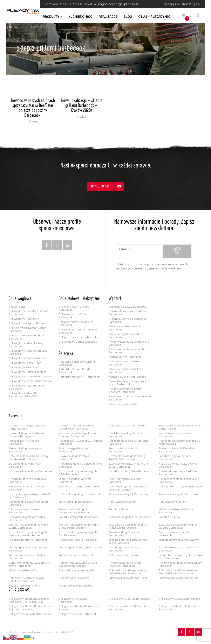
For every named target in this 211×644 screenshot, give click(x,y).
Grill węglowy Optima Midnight (27, 372)
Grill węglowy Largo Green (25, 363)
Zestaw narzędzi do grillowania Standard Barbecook (78, 526)
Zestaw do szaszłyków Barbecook (80, 487)
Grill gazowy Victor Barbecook (78, 337)
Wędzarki (115, 299)
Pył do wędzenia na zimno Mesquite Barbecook (125, 390)
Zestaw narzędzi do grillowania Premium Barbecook (78, 435)
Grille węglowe (20, 299)
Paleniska (66, 354)
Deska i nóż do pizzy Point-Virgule (180, 487)
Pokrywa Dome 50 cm (122, 502)
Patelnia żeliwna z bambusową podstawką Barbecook (28, 458)
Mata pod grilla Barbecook (75, 502)
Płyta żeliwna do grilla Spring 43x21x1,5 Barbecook (127, 458)
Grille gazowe (19, 590)
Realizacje (108, 17)
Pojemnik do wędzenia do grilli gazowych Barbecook (78, 564)
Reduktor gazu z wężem (74, 578)
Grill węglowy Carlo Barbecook (28, 358)
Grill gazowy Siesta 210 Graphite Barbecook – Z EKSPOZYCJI (29, 600)
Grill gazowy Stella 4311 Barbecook (30, 614)
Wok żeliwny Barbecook (123, 555)
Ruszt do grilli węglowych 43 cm (179, 578)
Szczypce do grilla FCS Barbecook (130, 517)
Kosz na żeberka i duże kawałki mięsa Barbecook (128, 541)
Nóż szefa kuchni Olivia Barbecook (30, 471)
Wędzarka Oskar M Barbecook (127, 377)
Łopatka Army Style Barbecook (78, 517)
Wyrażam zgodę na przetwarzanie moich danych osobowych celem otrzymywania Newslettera (152, 266)
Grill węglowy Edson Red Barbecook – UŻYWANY (24, 395)
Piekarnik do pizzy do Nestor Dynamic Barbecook (27, 435)
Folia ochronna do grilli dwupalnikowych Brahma (75, 511)
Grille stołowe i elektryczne (79, 299)
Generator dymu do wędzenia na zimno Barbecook (129, 383)
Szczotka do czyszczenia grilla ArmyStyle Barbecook (128, 526)
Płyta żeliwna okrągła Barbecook (80, 494)
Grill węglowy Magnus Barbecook (29, 323)
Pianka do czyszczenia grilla (77, 570)
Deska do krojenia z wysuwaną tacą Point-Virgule (128, 488)
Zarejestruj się (190, 4)
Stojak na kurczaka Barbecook (78, 540)
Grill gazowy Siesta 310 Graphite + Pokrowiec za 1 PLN (30, 608)
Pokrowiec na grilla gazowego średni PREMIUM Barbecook (178, 572)
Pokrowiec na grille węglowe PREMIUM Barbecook (27, 580)
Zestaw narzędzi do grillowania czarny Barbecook (28, 526)
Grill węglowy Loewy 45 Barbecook (30, 376)
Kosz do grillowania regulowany (179, 540)
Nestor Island (17, 307)
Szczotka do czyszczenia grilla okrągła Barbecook (178, 526)
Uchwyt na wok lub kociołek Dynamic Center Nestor (76, 427)
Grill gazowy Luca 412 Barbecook (129, 599)
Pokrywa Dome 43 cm (172, 502)
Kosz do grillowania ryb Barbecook (80, 547)
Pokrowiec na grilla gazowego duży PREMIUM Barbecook (128, 572)
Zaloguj (169, 4)
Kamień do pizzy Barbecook (76, 555)
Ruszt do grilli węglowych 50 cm (128, 578)
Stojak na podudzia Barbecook (28, 540)
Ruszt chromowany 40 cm (25, 586)
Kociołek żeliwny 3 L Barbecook (178, 494)
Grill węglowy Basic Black (24, 367)
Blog (128, 17)
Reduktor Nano (118, 509)
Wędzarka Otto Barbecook (125, 357)
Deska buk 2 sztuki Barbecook (128, 307)
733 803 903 (68, 4)
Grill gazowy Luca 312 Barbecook (179, 599)
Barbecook (16, 27)
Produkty (51, 17)
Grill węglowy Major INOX (24, 319)
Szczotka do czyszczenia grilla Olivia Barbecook (78, 473)
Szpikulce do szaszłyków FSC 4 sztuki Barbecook (128, 465)
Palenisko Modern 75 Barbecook (79, 377)
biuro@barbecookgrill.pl (110, 4)
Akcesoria (16, 416)
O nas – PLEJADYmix (154, 17)
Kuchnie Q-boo (81, 17)
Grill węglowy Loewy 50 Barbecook (30, 381)
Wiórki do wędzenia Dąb (123, 404)
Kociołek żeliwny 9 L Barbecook (128, 494)
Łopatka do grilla (169, 517)
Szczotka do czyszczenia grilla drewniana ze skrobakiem (28, 534)
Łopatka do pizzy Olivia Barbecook (130, 471)
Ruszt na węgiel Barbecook (76, 586)
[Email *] (139, 249)
